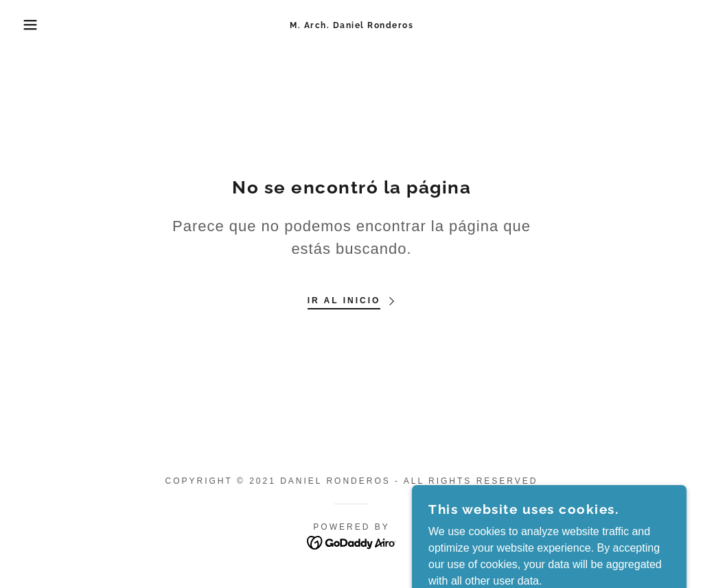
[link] (351, 24)
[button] (35, 25)
